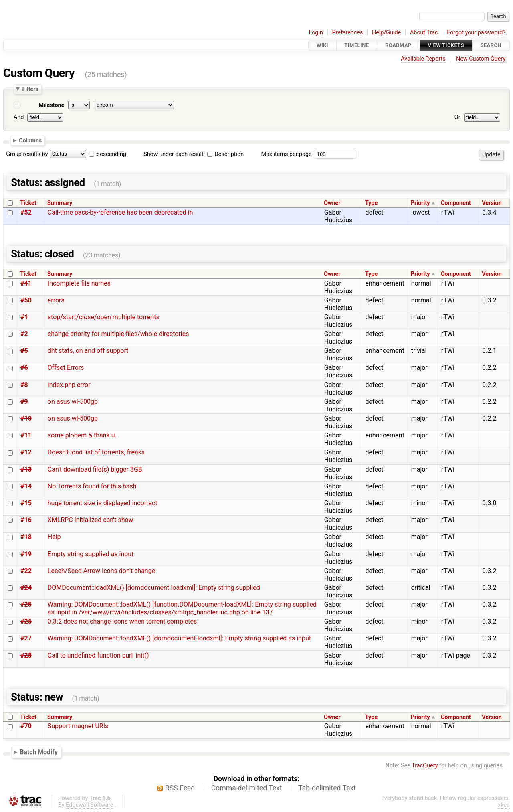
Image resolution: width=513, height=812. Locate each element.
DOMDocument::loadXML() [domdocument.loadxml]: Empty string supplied (154, 588)
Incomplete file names (79, 283)
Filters (30, 89)
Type (371, 203)
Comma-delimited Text (247, 788)
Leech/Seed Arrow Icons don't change (101, 571)
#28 (26, 655)
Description (225, 154)
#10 (26, 418)
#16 (26, 520)
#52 (26, 212)
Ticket (28, 203)
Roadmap (398, 45)
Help (54, 537)
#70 (26, 726)
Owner (332, 203)
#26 (26, 621)
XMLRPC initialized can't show (91, 520)
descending (111, 154)
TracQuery (425, 766)
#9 (24, 402)
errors (56, 300)
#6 (24, 368)
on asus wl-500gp (73, 402)
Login (316, 33)
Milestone (51, 105)
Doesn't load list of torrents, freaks (96, 452)
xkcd (504, 805)
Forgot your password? (476, 33)
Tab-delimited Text (327, 788)
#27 (26, 638)
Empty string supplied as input (91, 554)
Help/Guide (386, 33)
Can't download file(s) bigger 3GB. (96, 469)
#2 (24, 334)
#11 (26, 435)
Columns (30, 140)
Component (456, 203)
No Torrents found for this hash (92, 486)
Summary (60, 203)
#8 (24, 385)
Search (491, 45)
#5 (24, 351)
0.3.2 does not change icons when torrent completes (122, 621)
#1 (24, 317)
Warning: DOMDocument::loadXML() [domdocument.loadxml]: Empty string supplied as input (179, 638)
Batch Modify (39, 752)
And (19, 117)
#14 (26, 486)
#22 (26, 571)
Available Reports (423, 59)
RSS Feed (180, 788)
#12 (26, 452)
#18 (26, 537)
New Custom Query (481, 59)
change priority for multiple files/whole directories (118, 334)
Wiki (322, 45)
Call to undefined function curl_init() (98, 655)
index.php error (69, 385)
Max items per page (286, 154)
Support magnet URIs (78, 726)
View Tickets (446, 45)
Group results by (27, 154)
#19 (26, 554)
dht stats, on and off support (88, 351)
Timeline (357, 45)
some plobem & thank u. (82, 435)
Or (457, 117)
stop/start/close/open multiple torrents (104, 317)
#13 (26, 469)
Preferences (347, 33)
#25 (26, 604)
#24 (26, 588)
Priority (420, 203)
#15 (26, 503)
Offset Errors (66, 368)
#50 (26, 300)
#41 (26, 283)
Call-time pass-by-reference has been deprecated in (120, 212)
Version (492, 203)
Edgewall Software (90, 805)
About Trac (424, 33)
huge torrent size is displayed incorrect (103, 503)
